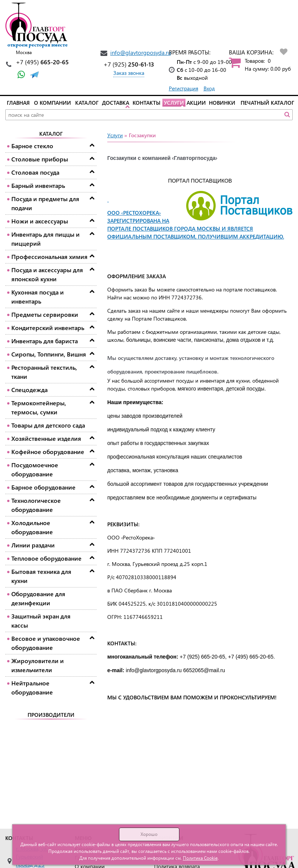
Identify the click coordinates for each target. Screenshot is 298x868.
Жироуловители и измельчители (38, 665)
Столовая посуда (35, 172)
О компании (52, 103)
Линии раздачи (33, 545)
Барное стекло (32, 146)
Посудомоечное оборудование (35, 469)
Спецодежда (29, 390)
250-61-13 (129, 64)
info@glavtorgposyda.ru (141, 53)
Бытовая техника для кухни (41, 576)
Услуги (174, 103)
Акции (196, 103)
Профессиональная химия (49, 257)
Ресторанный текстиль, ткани (44, 372)
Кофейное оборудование (48, 452)
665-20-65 (42, 62)
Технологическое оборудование (36, 505)
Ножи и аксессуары (40, 221)
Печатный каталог (267, 103)
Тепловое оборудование (46, 558)
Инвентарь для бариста (45, 341)
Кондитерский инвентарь (48, 328)
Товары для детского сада (48, 425)
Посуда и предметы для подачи (45, 203)
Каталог (87, 103)
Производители (51, 715)
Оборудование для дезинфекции (38, 598)
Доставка (116, 103)
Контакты (147, 103)
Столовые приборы (40, 159)
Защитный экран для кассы (41, 621)
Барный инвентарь (38, 185)
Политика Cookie (200, 858)
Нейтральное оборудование (32, 687)
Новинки (222, 103)
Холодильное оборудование (32, 527)
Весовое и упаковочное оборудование (46, 643)
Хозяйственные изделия (46, 438)
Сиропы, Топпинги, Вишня (49, 354)
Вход (209, 88)
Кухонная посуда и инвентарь (38, 297)
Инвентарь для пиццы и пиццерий (46, 239)
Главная (18, 103)
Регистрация (184, 88)
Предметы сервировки (45, 314)
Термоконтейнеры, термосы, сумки (39, 407)
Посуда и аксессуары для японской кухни (47, 274)
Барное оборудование (43, 487)
